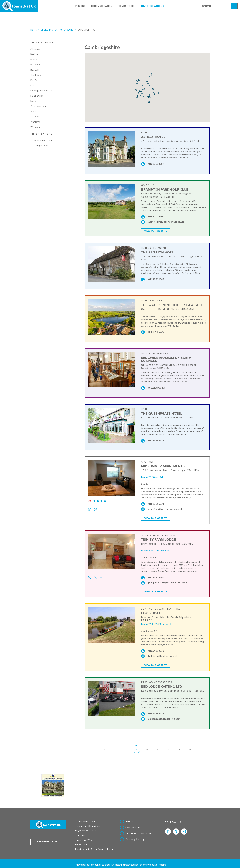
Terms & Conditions (138, 833)
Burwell (35, 70)
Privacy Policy (135, 839)
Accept (162, 865)
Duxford (35, 80)
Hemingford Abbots (41, 91)
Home (34, 30)
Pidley (34, 111)
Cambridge (36, 75)
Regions (80, 6)
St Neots (35, 116)
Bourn (34, 59)
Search (235, 6)
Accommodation (102, 6)
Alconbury (36, 49)
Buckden (35, 65)
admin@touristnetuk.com (99, 849)
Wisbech (35, 127)
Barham (35, 54)
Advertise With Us (152, 6)
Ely (32, 85)
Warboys (35, 122)
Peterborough (38, 106)
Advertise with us (45, 842)
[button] (142, 92)
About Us (132, 822)
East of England (64, 30)
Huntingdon (37, 96)
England (46, 30)
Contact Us (133, 828)
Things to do (126, 6)
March (34, 101)
